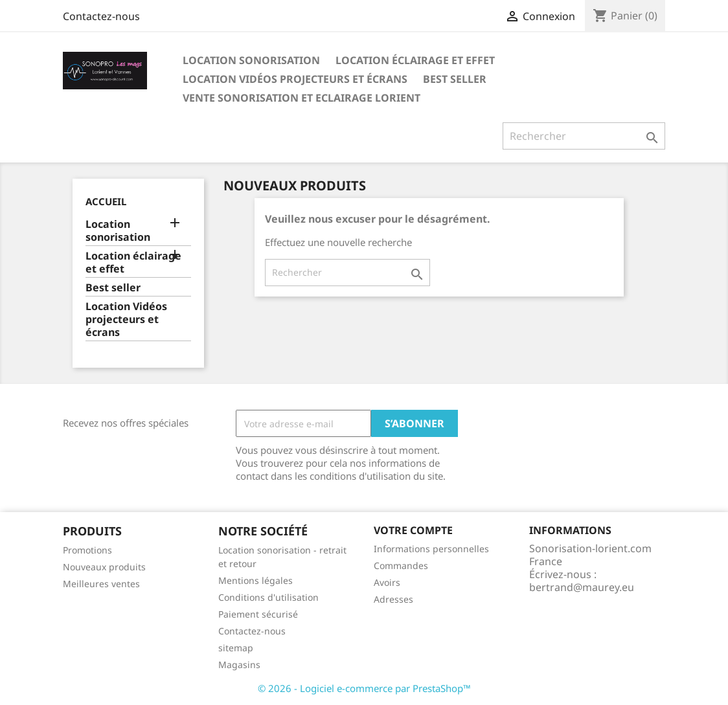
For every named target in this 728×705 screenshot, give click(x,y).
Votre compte (413, 530)
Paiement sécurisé (258, 614)
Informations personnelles (431, 549)
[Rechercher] (584, 136)
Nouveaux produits (104, 567)
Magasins (239, 665)
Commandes (401, 565)
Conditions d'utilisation (268, 597)
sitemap (236, 648)
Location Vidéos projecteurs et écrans (295, 79)
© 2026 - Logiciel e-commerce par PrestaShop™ (364, 688)
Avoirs (387, 582)
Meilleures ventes (101, 584)
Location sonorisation (251, 60)
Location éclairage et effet (415, 60)
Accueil (106, 201)
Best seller (455, 79)
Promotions (87, 550)
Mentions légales (256, 580)
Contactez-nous (101, 16)
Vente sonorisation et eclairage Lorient (301, 98)
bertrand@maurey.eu (582, 587)
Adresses (393, 599)
